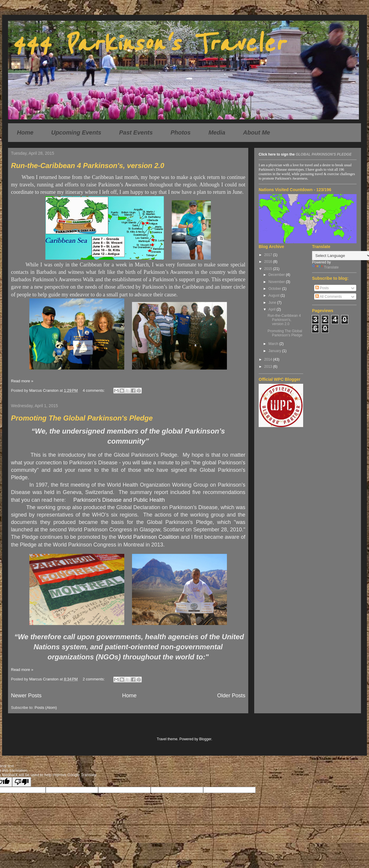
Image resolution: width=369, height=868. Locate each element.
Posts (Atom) (46, 708)
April (272, 309)
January (275, 351)
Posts (322, 288)
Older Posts (231, 696)
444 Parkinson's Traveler (148, 44)
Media (217, 132)
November (277, 282)
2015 (269, 269)
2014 (269, 359)
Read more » (22, 381)
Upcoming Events (76, 132)
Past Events (136, 132)
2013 (269, 367)
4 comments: (94, 390)
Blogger (205, 739)
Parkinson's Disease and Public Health (119, 500)
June (273, 303)
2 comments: (94, 679)
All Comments (329, 297)
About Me (256, 132)
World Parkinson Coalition (148, 537)
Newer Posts (26, 696)
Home (25, 132)
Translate (325, 267)
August (275, 295)
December (277, 275)
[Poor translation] (22, 782)
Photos (181, 132)
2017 (269, 255)
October (275, 289)
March (274, 344)
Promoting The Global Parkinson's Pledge (82, 418)
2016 (269, 262)
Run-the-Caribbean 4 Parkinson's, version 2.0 (88, 166)
